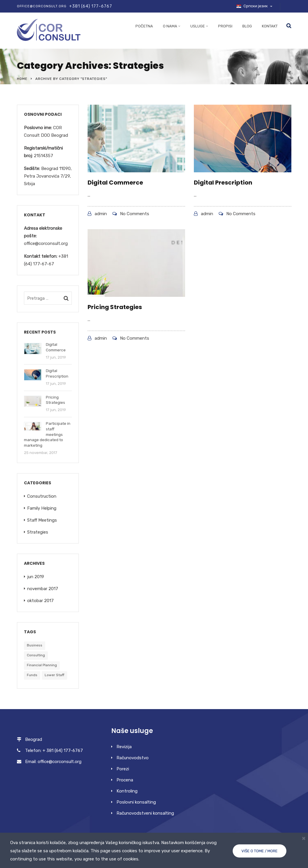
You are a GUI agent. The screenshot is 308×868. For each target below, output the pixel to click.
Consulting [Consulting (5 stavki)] (36, 655)
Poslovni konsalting (136, 802)
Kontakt (270, 26)
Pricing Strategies (115, 307)
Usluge (198, 26)
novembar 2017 (43, 589)
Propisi (225, 26)
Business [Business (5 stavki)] (35, 645)
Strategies (38, 532)
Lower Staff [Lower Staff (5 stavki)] (54, 675)
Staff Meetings (42, 520)
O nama (170, 26)
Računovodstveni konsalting (145, 813)
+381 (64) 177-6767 (91, 6)
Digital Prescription (223, 183)
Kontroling (127, 791)
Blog (247, 26)
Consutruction (42, 496)
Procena (125, 780)
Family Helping (42, 508)
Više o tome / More (260, 851)
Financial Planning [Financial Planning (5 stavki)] (42, 665)
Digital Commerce (115, 183)
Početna (144, 26)
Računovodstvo (133, 758)
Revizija (124, 747)
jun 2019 (36, 577)
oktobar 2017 (40, 601)
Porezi (123, 769)
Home (22, 79)
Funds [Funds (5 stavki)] (32, 675)
